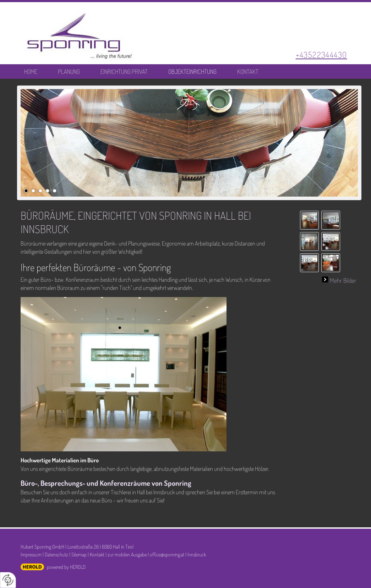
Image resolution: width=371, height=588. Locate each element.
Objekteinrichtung (192, 72)
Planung (69, 72)
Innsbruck (197, 554)
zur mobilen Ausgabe (127, 554)
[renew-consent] (8, 580)
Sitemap (79, 554)
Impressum (31, 554)
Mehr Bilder (343, 279)
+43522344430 (321, 54)
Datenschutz (56, 554)
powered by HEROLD (66, 567)
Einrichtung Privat (124, 72)
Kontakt (248, 72)
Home (31, 72)
